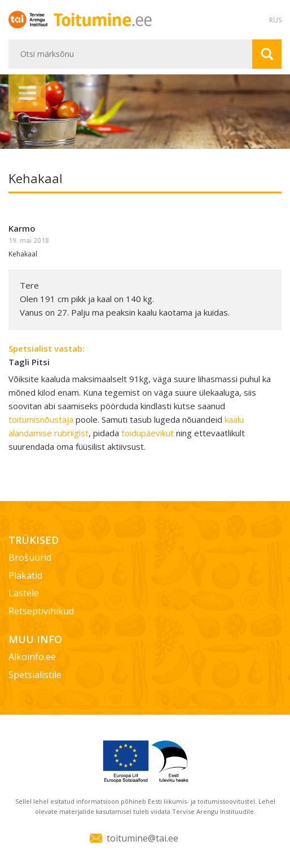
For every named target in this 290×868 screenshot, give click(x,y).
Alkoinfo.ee (32, 657)
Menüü (27, 93)
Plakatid (25, 575)
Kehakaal (23, 254)
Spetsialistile (35, 675)
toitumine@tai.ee (142, 838)
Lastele (24, 593)
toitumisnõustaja (41, 419)
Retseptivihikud (41, 611)
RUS (275, 20)
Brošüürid (30, 557)
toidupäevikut (148, 433)
